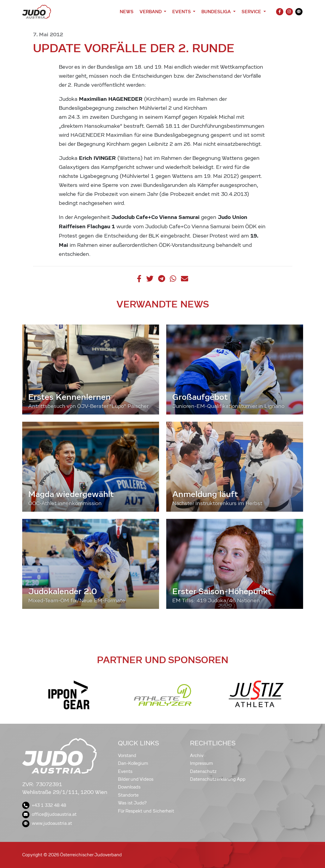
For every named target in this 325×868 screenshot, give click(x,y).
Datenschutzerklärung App (218, 779)
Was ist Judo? (132, 803)
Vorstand (127, 756)
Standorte (128, 795)
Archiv (197, 756)
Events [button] (182, 12)
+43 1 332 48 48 (44, 805)
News (127, 12)
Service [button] (252, 12)
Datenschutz (203, 771)
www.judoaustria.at (47, 823)
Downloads (129, 787)
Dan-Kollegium (133, 763)
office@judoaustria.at (49, 814)
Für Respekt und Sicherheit (146, 811)
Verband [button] (151, 12)
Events (125, 771)
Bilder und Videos (136, 779)
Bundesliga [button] (217, 12)
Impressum (202, 763)
